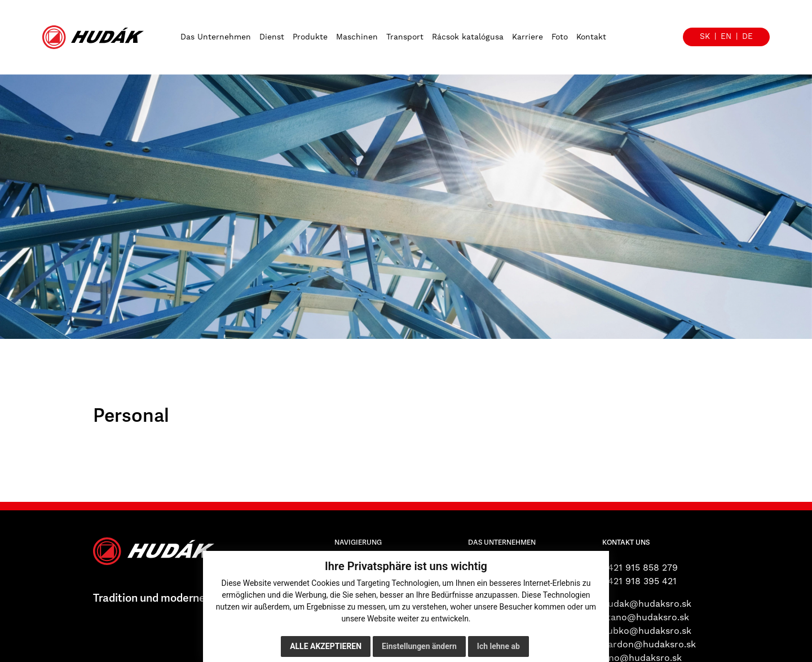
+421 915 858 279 (640, 568)
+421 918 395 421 (639, 581)
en (726, 37)
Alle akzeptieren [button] (326, 646)
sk (705, 37)
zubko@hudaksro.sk (647, 631)
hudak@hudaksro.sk (647, 604)
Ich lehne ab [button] (498, 646)
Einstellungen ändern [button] (419, 646)
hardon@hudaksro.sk (649, 645)
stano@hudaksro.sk (646, 617)
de (747, 37)
